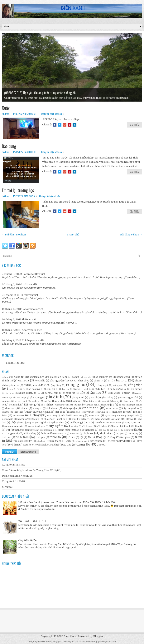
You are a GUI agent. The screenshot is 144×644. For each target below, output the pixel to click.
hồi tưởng (30, 405)
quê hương (76, 423)
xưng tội (83, 445)
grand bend (21, 401)
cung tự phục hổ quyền (29, 389)
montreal (17, 416)
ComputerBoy (31, 274)
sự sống (74, 426)
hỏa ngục (129, 401)
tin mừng (133, 434)
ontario (116, 419)
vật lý (68, 441)
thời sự (88, 433)
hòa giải (105, 401)
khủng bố (38, 408)
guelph (35, 401)
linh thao (6, 412)
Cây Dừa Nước (27, 540)
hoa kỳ (116, 401)
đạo (40, 393)
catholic (41, 381)
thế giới (114, 430)
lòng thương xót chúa (39, 412)
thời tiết (105, 433)
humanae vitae (64, 405)
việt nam (97, 441)
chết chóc (84, 381)
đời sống (113, 393)
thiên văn (74, 434)
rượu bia (99, 423)
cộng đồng (55, 385)
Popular (9, 452)
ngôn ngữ (7, 419)
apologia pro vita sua (42, 377)
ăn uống (63, 377)
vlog (133, 441)
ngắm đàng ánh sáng (115, 416)
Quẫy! (6, 108)
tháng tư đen (22, 430)
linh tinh (18, 412)
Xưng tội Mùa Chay (14, 465)
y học (100, 445)
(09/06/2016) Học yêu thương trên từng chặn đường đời (40, 93)
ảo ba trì (19, 377)
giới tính (134, 398)
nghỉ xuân (134, 416)
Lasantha (77, 642)
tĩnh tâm (22, 437)
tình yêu (40, 437)
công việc (135, 385)
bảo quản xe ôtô (103, 377)
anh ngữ (6, 377)
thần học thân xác (84, 430)
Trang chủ (73, 235)
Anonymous (30, 309)
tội (81, 437)
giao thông (107, 398)
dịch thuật (89, 389)
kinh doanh (52, 408)
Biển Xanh (70, 636)
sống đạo (130, 423)
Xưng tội (7, 487)
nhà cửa (48, 419)
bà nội (76, 377)
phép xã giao (33, 423)
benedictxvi (123, 377)
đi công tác (69, 393)
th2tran (27, 284)
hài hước (76, 401)
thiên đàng (30, 434)
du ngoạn (137, 389)
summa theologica (36, 426)
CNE (26, 385)
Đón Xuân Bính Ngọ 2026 (17, 476)
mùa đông (52, 416)
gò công (6, 401)
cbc (72, 381)
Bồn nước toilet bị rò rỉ (32, 521)
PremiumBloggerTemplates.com (100, 642)
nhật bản (62, 419)
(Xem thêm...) (132, 277)
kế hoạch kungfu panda (130, 405)
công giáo (76, 385)
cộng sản (118, 385)
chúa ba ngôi (118, 380)
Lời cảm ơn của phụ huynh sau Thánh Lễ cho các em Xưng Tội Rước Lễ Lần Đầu (67, 502)
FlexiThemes (44, 642)
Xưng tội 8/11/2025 (13, 481)
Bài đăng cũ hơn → (131, 235)
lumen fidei (75, 412)
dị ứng (76, 389)
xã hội (56, 445)
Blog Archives (28, 452)
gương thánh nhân (55, 401)
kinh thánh (90, 408)
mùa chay (32, 415)
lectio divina (112, 408)
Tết (8, 430)
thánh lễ (50, 430)
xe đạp (67, 445)
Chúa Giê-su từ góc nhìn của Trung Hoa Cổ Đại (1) (32, 470)
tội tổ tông (109, 437)
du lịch (101, 389)
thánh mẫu (64, 430)
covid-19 (38, 385)
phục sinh (58, 423)
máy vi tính (89, 412)
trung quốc (19, 441)
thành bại (38, 430)
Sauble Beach (115, 423)
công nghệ (103, 385)
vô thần (14, 445)
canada (24, 380)
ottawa (130, 419)
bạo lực (87, 377)
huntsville (79, 405)
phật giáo (16, 423)
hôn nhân (46, 405)
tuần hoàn (41, 441)
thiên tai (62, 434)
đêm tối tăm (52, 393)
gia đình (54, 397)
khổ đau (24, 408)
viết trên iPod (116, 441)
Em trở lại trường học (18, 190)
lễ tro (137, 408)
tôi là (91, 437)
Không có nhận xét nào (51, 114)
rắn (88, 423)
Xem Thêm (134, 125)
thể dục (103, 430)
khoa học (10, 408)
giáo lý (93, 397)
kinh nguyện (70, 408)
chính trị (98, 381)
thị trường (126, 430)
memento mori (120, 412)
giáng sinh (78, 397)
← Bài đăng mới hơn (14, 235)
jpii (112, 405)
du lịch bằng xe (118, 389)
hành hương (92, 401)
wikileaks (43, 445)
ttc (31, 441)
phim (45, 423)
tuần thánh (55, 441)
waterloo (28, 445)
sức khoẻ (87, 426)
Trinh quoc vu (30, 340)
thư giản (120, 434)
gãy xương (36, 398)
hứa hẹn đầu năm (98, 405)
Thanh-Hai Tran (15, 363)
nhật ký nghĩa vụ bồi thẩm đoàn (89, 419)
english (126, 393)
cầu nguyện (57, 381)
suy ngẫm (56, 426)
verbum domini (82, 441)
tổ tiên (72, 437)
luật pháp (60, 412)
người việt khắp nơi (28, 419)
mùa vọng (79, 415)
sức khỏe (102, 426)
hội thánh (14, 405)
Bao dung (9, 146)
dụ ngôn (10, 393)
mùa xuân (95, 415)
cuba (11, 389)
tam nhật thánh (122, 426)
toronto (55, 437)
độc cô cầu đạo (90, 393)
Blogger (98, 636)
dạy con (65, 389)
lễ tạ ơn (126, 408)
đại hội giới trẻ (25, 393)
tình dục (6, 437)
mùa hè (65, 415)
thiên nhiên (47, 434)
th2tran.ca (49, 288)
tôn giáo (125, 437)
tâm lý (139, 426)
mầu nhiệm (103, 412)
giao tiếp (122, 398)
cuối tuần (52, 389)
